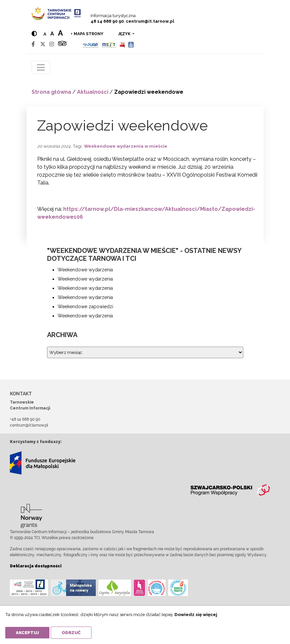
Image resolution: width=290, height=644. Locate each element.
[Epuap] (91, 44)
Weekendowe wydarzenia (85, 270)
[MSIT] (109, 44)
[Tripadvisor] (62, 44)
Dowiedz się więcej (196, 614)
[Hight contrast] (34, 34)
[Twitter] (43, 44)
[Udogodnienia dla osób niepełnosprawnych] (131, 44)
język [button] (125, 34)
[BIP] (122, 44)
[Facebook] (33, 44)
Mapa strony (89, 34)
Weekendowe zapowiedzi (85, 307)
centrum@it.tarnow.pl (150, 21)
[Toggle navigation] (41, 67)
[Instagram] (52, 44)
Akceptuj (27, 633)
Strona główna (51, 92)
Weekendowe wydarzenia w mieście (126, 146)
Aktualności (93, 92)
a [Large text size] (60, 33)
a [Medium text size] (52, 34)
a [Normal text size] (45, 34)
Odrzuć (71, 633)
